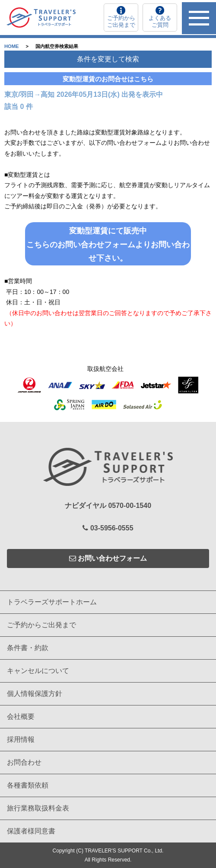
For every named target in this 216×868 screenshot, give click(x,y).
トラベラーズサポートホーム (52, 602)
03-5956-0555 (108, 528)
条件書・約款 (28, 648)
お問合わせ (24, 762)
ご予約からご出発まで (41, 625)
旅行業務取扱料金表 (38, 808)
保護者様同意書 (31, 831)
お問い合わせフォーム (108, 558)
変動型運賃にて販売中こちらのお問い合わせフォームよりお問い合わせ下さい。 (108, 244)
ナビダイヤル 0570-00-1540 (108, 506)
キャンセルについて (38, 671)
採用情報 (21, 739)
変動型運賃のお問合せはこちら (108, 79)
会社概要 (21, 716)
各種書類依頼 (28, 785)
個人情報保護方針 (35, 694)
